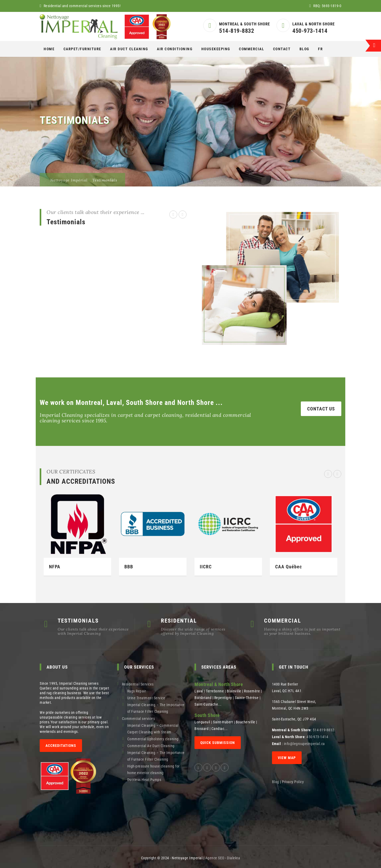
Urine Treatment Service (146, 698)
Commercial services (139, 719)
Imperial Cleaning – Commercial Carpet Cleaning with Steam (153, 729)
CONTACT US (321, 409)
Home (49, 49)
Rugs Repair (137, 691)
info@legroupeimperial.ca (304, 744)
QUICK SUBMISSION (218, 743)
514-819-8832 (237, 31)
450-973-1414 (310, 31)
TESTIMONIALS (78, 621)
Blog (304, 49)
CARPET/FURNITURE (82, 49)
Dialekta (233, 858)
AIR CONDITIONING (175, 49)
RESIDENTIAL (179, 621)
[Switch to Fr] (320, 49)
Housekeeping (216, 49)
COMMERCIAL (251, 49)
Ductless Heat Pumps (144, 780)
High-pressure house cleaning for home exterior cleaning (153, 769)
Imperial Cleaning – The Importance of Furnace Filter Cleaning (156, 708)
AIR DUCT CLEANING (129, 49)
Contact (282, 49)
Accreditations (61, 746)
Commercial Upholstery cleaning (153, 739)
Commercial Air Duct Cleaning (151, 746)
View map (287, 758)
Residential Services (138, 684)
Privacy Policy (293, 782)
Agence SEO (215, 858)
